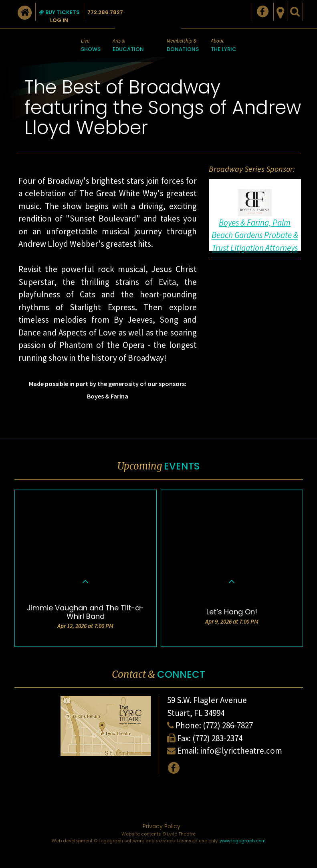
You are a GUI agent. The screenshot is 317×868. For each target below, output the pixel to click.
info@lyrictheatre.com (241, 751)
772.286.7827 (105, 12)
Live (91, 46)
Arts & (128, 46)
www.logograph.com (243, 841)
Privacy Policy (162, 826)
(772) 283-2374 (217, 738)
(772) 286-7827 (228, 725)
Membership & (183, 46)
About (224, 46)
